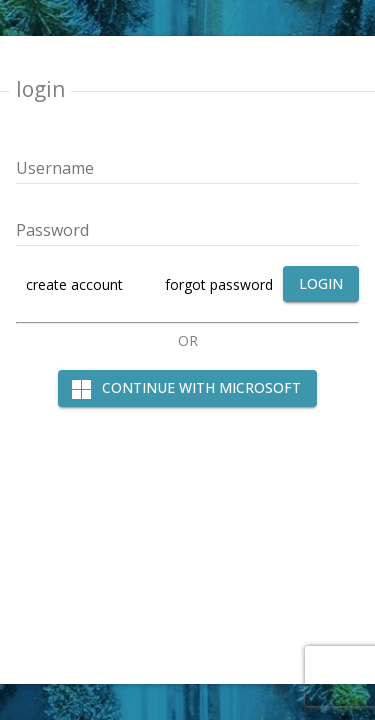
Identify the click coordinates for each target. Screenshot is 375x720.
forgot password (219, 284)
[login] (321, 284)
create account (74, 284)
